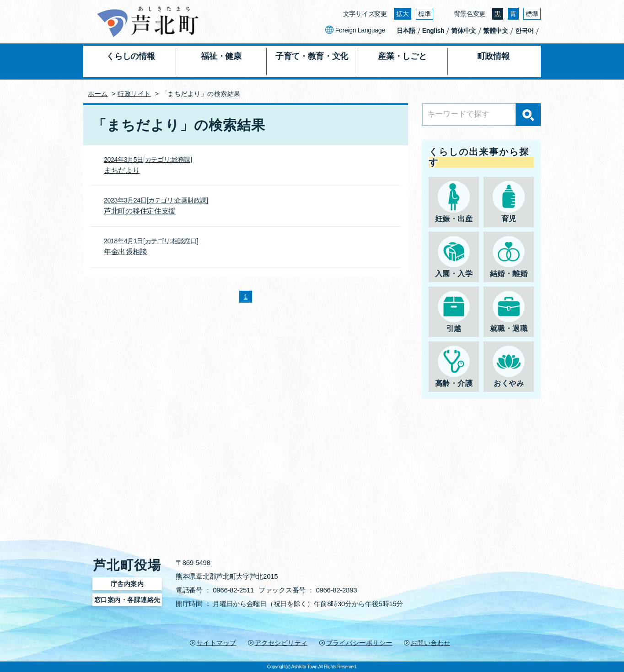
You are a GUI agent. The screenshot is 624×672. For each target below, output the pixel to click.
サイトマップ (217, 643)
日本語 (406, 31)
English (433, 31)
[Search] (481, 115)
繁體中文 (496, 31)
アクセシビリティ (281, 643)
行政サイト (134, 94)
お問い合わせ (431, 643)
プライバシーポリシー (359, 643)
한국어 (524, 31)
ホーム (98, 94)
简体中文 (464, 31)
